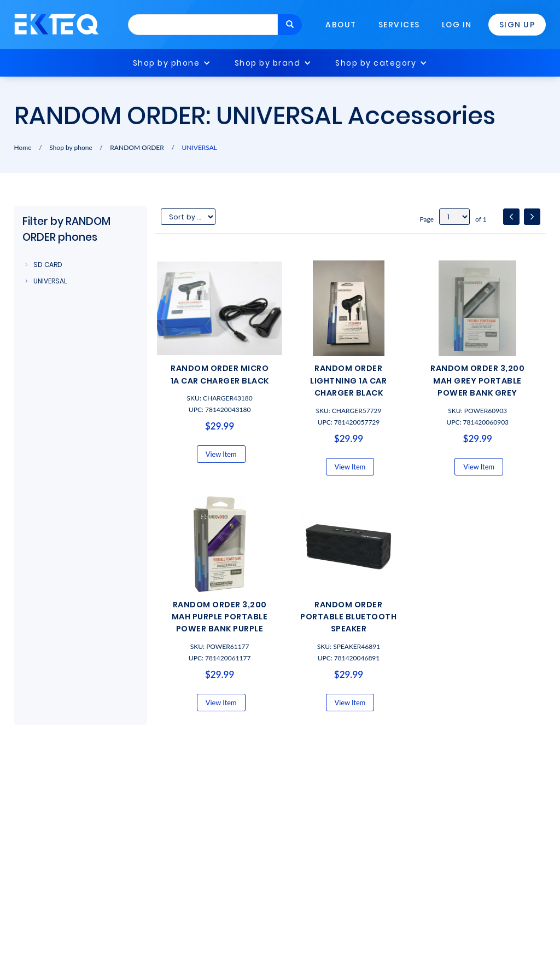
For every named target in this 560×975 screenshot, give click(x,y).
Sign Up (517, 25)
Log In (457, 25)
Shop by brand (268, 63)
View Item (221, 454)
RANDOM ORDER (137, 147)
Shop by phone (167, 63)
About (341, 25)
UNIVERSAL (199, 147)
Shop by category (376, 63)
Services (399, 25)
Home (23, 147)
